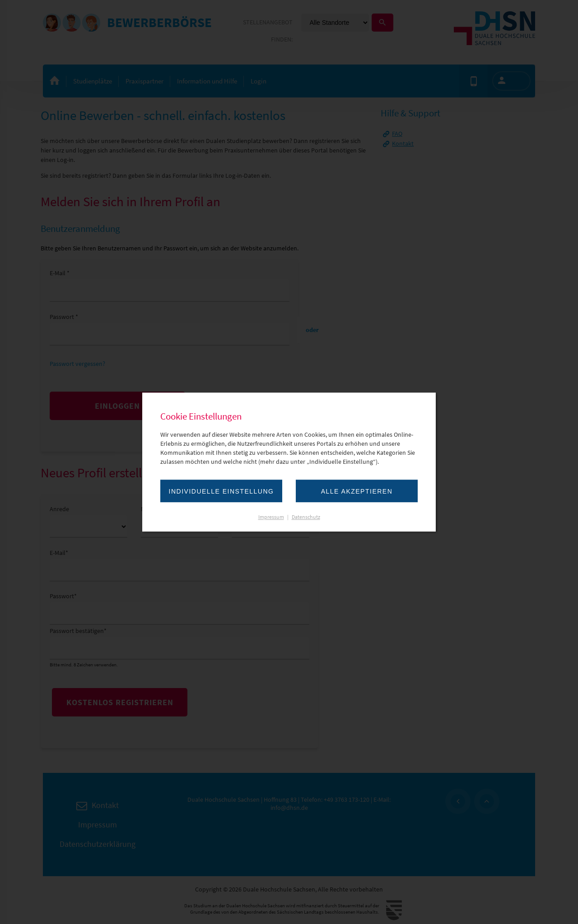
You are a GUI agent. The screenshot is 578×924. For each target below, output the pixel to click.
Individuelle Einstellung (221, 491)
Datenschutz (306, 517)
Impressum (271, 517)
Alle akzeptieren (357, 491)
